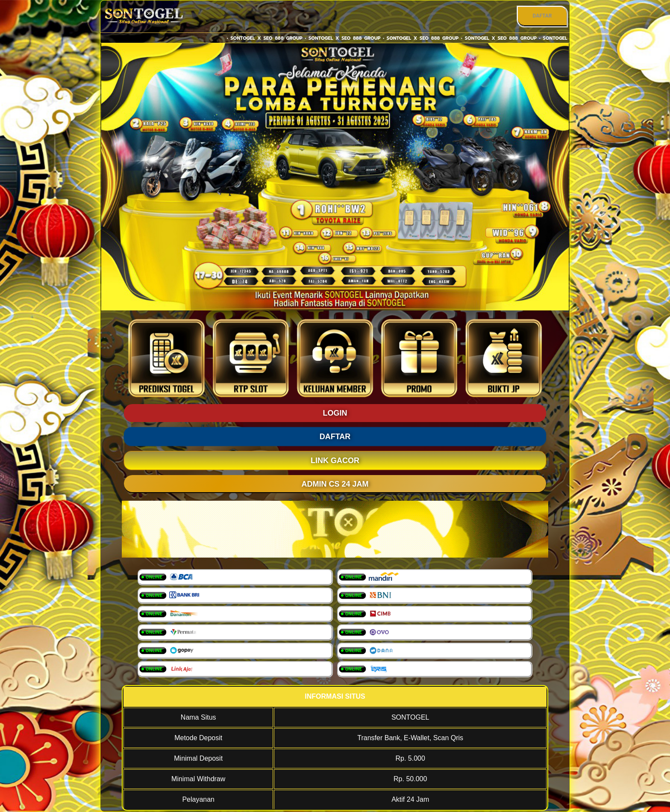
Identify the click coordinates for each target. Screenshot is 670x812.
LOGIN (335, 413)
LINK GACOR (335, 461)
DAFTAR (542, 16)
